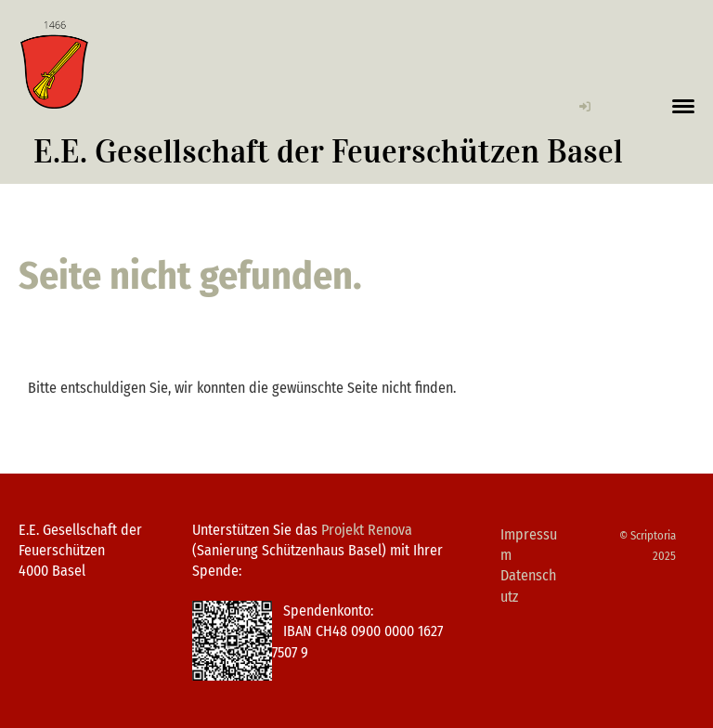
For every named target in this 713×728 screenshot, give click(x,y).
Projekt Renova (367, 530)
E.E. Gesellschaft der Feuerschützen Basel (328, 152)
